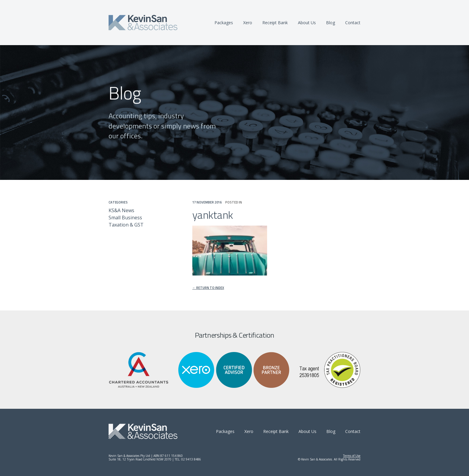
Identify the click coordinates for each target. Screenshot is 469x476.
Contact (353, 23)
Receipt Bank (275, 23)
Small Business (125, 218)
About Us (307, 23)
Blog (331, 23)
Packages (224, 23)
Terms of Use (352, 456)
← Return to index (208, 288)
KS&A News (121, 210)
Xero (248, 23)
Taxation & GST (126, 225)
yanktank (213, 215)
